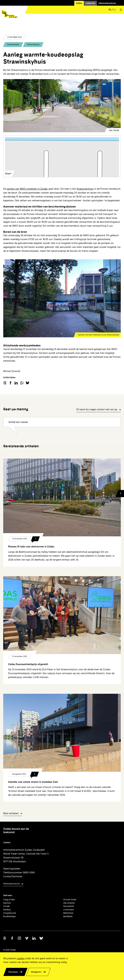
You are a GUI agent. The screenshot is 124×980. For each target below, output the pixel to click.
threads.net (5, 383)
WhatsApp (22, 383)
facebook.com (10, 383)
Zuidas (79, 3)
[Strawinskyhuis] (62, 298)
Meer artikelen (11, 814)
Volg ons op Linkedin (34, 938)
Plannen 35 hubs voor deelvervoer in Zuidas (31, 547)
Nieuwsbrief (69, 906)
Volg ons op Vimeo (27, 938)
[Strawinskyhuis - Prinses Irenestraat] (62, 106)
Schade (6, 906)
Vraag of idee (9, 900)
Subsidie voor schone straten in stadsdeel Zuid (33, 782)
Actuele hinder (70, 900)
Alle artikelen (69, 903)
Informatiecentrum (107, 3)
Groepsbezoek (10, 913)
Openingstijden (12, 869)
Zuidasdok (90, 3)
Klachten (7, 903)
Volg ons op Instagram (19, 938)
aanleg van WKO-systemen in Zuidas (27, 189)
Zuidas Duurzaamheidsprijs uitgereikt (28, 664)
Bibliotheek (68, 913)
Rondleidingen (10, 916)
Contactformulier (13, 876)
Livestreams (69, 910)
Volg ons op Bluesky (41, 938)
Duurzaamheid (13, 44)
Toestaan (13, 972)
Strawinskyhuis (33, 44)
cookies (21, 959)
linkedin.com (16, 383)
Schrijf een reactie (18, 422)
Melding (7, 910)
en (114, 10)
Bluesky (27, 383)
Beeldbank (68, 916)
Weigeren (36, 972)
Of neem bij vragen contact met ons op (97, 410)
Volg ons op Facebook (12, 938)
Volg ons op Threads (5, 938)
